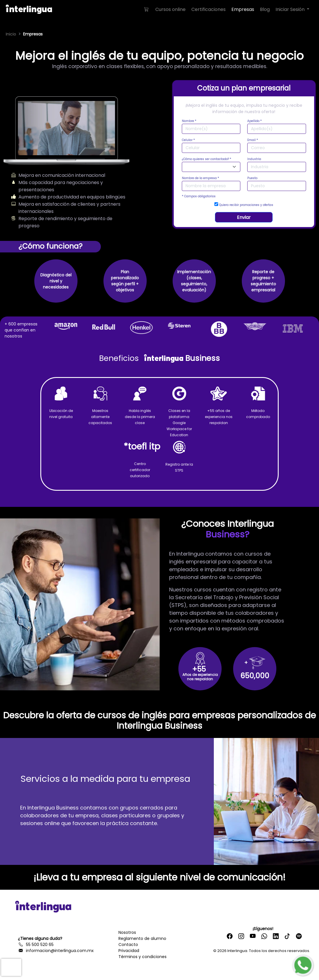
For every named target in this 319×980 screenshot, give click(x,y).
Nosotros (127, 932)
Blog (265, 9)
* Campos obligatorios (199, 196)
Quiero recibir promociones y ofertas (244, 205)
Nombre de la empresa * (200, 178)
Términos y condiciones (142, 957)
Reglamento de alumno (142, 938)
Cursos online (170, 9)
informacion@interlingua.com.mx (56, 951)
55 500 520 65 (36, 945)
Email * (253, 140)
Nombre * (189, 121)
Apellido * (254, 121)
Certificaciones (208, 9)
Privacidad (129, 951)
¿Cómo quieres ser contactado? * (206, 159)
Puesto (252, 178)
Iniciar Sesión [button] (291, 9)
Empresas (243, 9)
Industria (254, 159)
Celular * (188, 140)
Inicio (11, 34)
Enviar (244, 217)
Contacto (128, 945)
